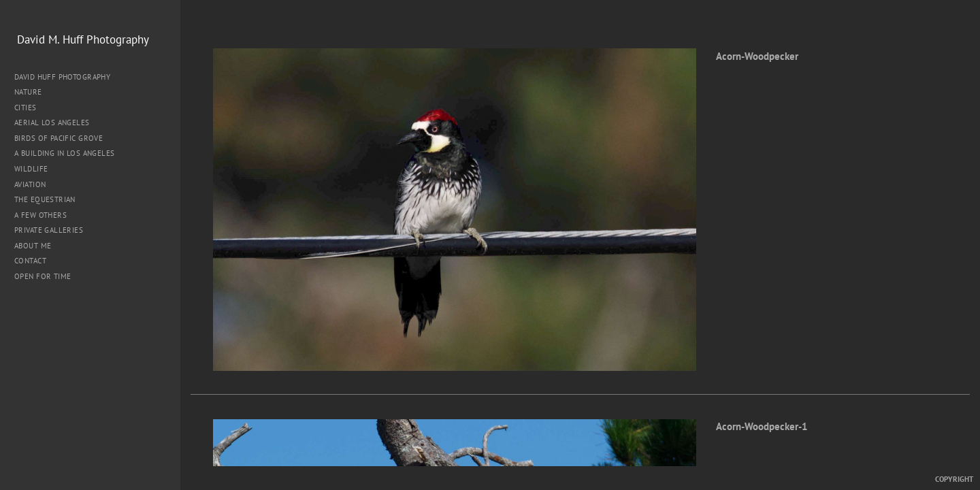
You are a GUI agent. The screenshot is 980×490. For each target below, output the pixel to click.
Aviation (30, 184)
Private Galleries (49, 230)
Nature (33, 92)
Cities (30, 108)
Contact (30, 261)
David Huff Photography (62, 77)
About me (33, 246)
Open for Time (43, 276)
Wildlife (31, 169)
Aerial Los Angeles (52, 122)
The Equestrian (45, 199)
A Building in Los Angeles (65, 153)
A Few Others (40, 215)
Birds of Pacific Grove (59, 138)
